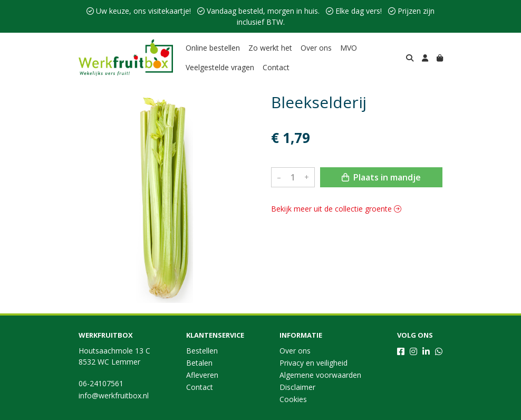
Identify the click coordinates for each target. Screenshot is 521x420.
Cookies (293, 399)
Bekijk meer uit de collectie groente (336, 209)
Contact (276, 67)
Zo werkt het (270, 48)
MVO (349, 48)
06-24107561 (101, 383)
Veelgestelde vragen (220, 67)
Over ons (316, 48)
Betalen (199, 363)
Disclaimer (297, 387)
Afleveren (202, 375)
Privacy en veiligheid (313, 363)
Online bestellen (213, 48)
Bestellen (202, 351)
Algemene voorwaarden (320, 375)
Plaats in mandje (381, 177)
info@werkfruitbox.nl (114, 395)
